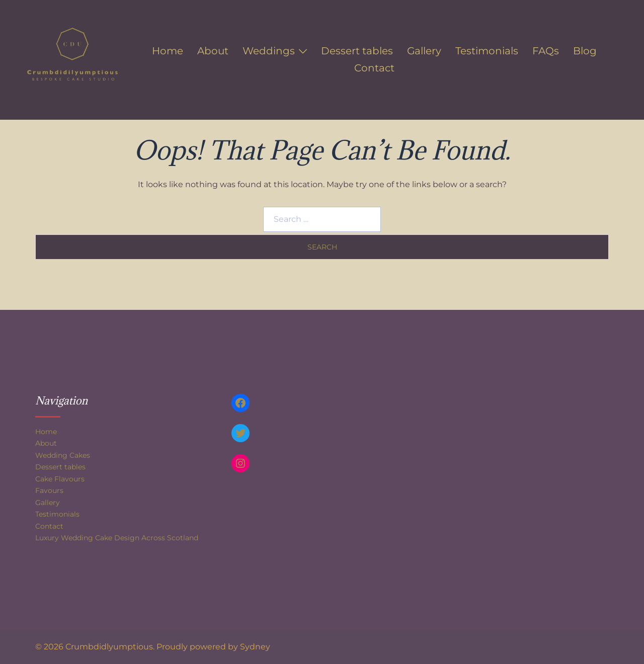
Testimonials (487, 51)
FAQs (546, 51)
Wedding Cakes (63, 455)
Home (168, 51)
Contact (374, 68)
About (213, 51)
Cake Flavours (60, 479)
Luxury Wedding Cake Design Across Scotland (117, 538)
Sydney (255, 647)
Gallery (424, 51)
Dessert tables (357, 51)
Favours (49, 490)
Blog (585, 51)
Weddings (269, 51)
